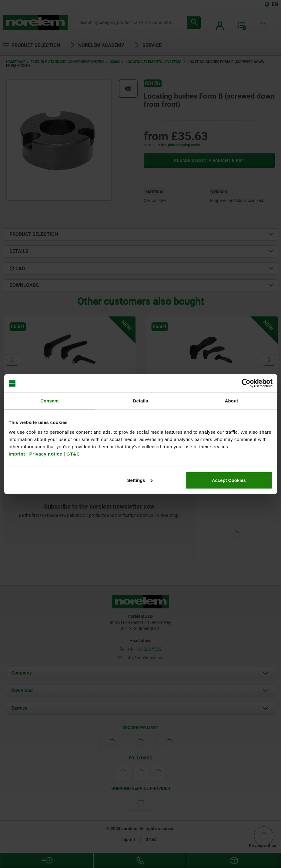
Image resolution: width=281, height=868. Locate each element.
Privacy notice (46, 454)
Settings (140, 480)
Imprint (17, 454)
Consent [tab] (50, 401)
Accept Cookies (229, 480)
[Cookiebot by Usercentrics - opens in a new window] (246, 383)
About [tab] (232, 401)
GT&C (73, 454)
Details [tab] (141, 401)
